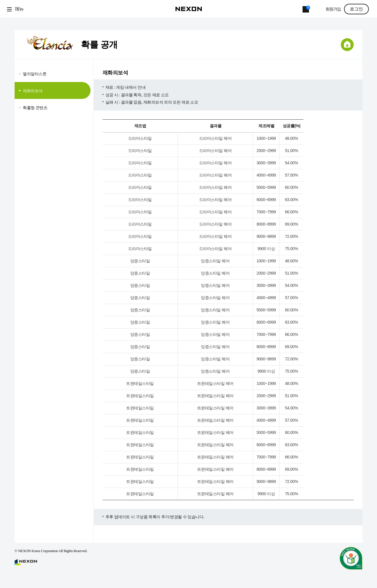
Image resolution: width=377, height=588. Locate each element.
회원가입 (333, 9)
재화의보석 (33, 91)
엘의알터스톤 (35, 74)
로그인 (356, 9)
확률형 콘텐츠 (35, 108)
